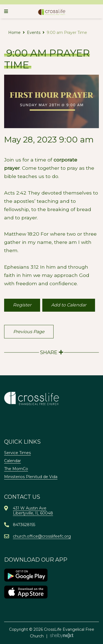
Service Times (17, 453)
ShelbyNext (62, 636)
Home (14, 33)
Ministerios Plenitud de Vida (31, 477)
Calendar (12, 461)
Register (22, 305)
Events (34, 33)
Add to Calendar (69, 305)
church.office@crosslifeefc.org (42, 536)
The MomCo (16, 469)
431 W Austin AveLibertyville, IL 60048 (33, 511)
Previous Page (29, 332)
